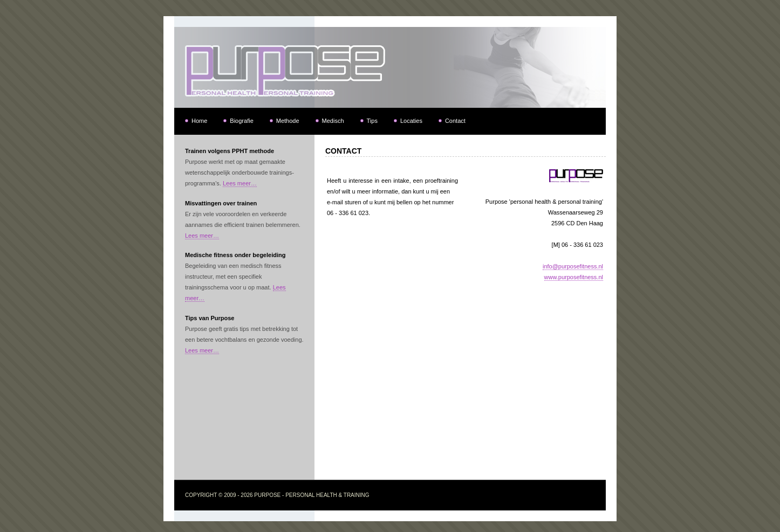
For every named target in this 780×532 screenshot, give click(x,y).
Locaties (411, 121)
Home (199, 121)
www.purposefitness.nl (574, 277)
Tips (372, 121)
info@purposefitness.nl (573, 266)
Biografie (241, 121)
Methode (288, 121)
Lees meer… (240, 183)
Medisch (333, 121)
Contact (455, 121)
